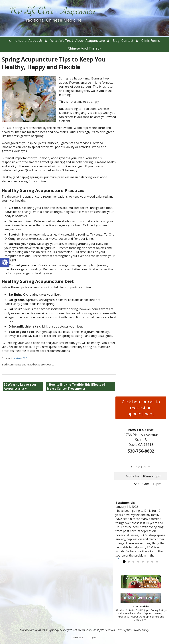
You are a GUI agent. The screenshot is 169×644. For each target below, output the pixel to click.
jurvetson (17, 358)
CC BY (25, 358)
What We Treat (62, 40)
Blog (116, 40)
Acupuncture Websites (32, 630)
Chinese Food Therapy (85, 48)
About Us (35, 40)
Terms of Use (124, 630)
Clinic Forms (151, 40)
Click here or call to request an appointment (141, 408)
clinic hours (18, 40)
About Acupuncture (90, 40)
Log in (93, 637)
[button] (5, 262)
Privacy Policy (141, 630)
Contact (127, 40)
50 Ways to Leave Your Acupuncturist (20, 387)
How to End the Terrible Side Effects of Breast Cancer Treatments (76, 387)
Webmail (78, 637)
